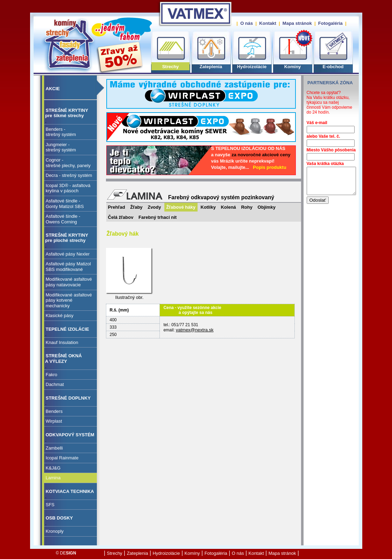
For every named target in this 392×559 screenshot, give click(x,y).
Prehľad (117, 207)
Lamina (53, 478)
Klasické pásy (60, 316)
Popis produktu (269, 167)
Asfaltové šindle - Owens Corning (63, 219)
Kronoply (55, 531)
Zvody (154, 207)
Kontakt (268, 23)
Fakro (52, 375)
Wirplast (54, 421)
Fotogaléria (330, 23)
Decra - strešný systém (69, 175)
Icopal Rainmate (62, 458)
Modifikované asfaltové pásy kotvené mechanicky (69, 300)
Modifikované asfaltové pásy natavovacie (69, 282)
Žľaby (136, 207)
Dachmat (55, 384)
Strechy (171, 67)
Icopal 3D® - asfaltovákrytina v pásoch (68, 188)
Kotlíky (208, 207)
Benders (54, 411)
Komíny (293, 67)
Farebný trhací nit (158, 217)
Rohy (247, 207)
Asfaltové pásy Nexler (68, 254)
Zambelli (54, 448)
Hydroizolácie (252, 67)
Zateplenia (211, 67)
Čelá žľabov (121, 217)
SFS (50, 505)
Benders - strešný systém (61, 132)
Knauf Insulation (62, 342)
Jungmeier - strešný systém (61, 147)
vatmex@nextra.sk (195, 330)
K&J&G (53, 468)
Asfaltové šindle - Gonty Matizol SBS (65, 204)
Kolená (228, 207)
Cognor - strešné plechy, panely (68, 163)
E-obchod (333, 67)
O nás (247, 23)
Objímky (267, 207)
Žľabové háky (181, 207)
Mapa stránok (297, 23)
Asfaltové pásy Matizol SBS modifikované (68, 267)
